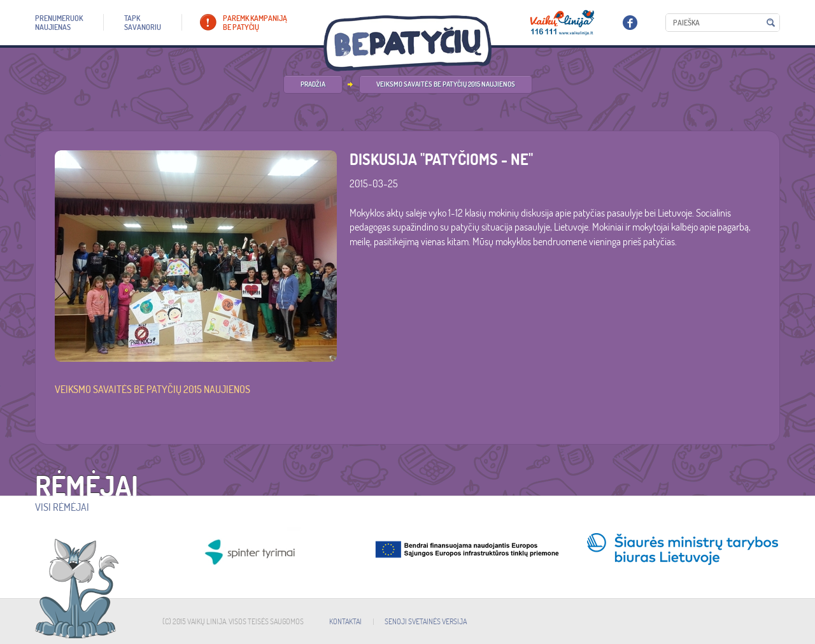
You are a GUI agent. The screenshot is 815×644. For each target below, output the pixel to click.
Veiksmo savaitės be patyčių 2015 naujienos (446, 84)
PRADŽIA (313, 84)
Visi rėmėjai (62, 507)
